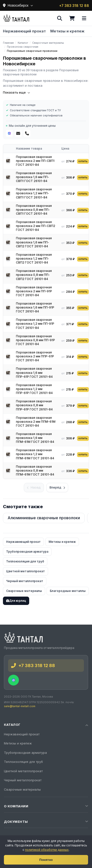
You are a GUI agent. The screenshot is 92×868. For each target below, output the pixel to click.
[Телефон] (27, 133)
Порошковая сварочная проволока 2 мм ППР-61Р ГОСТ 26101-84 (35, 356)
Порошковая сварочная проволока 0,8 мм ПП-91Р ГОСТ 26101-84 (35, 340)
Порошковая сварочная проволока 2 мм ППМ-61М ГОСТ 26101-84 (36, 422)
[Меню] (84, 18)
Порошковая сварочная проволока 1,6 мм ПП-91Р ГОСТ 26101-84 (35, 307)
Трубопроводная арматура (27, 552)
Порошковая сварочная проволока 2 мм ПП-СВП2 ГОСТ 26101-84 (36, 226)
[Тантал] (16, 18)
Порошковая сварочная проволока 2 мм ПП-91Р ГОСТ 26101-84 (34, 291)
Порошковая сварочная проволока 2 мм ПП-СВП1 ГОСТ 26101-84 (35, 161)
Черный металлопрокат (25, 581)
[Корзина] (72, 18)
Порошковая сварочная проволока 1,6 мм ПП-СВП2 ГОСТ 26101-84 (34, 242)
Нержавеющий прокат (24, 31)
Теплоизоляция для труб (25, 561)
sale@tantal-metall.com (20, 706)
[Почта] (18, 133)
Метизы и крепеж (67, 31)
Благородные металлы (68, 591)
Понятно (46, 860)
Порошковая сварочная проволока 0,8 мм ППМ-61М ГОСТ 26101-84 (35, 470)
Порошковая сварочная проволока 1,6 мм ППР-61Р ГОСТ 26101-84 (34, 372)
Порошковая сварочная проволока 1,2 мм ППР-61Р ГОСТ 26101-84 (34, 389)
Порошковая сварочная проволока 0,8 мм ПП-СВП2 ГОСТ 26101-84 (34, 275)
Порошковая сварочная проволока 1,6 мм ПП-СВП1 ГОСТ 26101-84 (34, 177)
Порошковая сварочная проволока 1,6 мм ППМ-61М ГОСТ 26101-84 (35, 438)
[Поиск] (60, 18)
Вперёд (57, 487)
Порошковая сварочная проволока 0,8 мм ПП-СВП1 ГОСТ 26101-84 (34, 210)
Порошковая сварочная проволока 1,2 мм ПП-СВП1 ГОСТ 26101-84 (34, 193)
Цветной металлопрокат (26, 571)
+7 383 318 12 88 (74, 6)
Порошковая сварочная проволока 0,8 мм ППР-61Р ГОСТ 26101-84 (34, 405)
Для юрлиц (16, 601)
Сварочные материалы (24, 591)
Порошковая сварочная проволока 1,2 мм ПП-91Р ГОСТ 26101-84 (35, 324)
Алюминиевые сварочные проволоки (44, 518)
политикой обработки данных (47, 850)
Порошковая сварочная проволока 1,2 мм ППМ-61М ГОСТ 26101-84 (35, 454)
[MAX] (9, 133)
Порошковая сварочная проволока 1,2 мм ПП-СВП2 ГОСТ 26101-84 (34, 259)
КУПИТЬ (83, 161)
